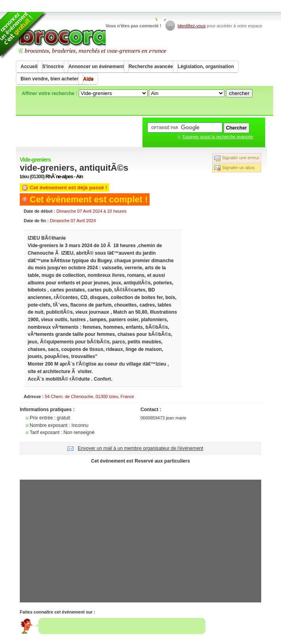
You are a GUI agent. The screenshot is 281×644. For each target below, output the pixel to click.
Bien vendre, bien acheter (49, 79)
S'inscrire (53, 67)
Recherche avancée (151, 67)
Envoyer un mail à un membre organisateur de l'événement (141, 448)
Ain (79, 177)
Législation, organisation (206, 67)
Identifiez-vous (192, 26)
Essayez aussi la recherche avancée (218, 137)
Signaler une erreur (241, 158)
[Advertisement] (140, 471)
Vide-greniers (35, 160)
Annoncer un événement (96, 67)
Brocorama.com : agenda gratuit (92, 36)
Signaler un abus (238, 168)
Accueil (29, 67)
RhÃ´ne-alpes (59, 177)
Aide (88, 79)
